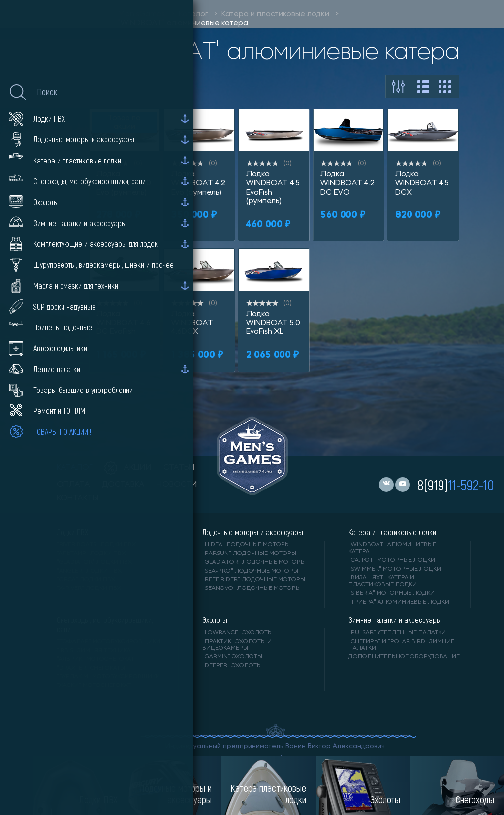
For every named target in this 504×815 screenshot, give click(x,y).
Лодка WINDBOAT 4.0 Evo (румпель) (124, 183)
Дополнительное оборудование (404, 657)
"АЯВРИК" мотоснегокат (95, 659)
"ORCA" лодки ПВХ (86, 580)
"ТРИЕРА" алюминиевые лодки (399, 602)
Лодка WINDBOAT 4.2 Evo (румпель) (198, 183)
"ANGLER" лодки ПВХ (89, 571)
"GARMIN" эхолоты (232, 657)
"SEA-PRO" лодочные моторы (250, 571)
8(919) (456, 485)
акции (128, 468)
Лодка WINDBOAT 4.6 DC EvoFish (124, 323)
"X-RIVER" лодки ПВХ (89, 588)
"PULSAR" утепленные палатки (397, 633)
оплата (73, 485)
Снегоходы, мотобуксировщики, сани (105, 624)
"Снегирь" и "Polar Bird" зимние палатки (401, 645)
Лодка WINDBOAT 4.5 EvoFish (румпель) (273, 188)
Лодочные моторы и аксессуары (253, 532)
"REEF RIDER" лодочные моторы (254, 580)
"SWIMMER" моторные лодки (395, 569)
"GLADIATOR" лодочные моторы (254, 562)
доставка (123, 485)
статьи (179, 468)
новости (177, 485)
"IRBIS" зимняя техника (94, 651)
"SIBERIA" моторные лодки (392, 593)
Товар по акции (125, 123)
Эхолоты (215, 620)
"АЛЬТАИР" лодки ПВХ (91, 554)
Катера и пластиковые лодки (275, 14)
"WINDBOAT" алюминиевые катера (183, 23)
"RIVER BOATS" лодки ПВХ (96, 545)
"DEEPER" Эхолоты (232, 666)
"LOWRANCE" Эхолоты (237, 633)
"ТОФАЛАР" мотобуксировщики (109, 642)
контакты (78, 498)
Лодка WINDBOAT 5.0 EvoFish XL (273, 323)
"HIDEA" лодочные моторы (246, 545)
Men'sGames (142, 14)
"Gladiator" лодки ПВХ (94, 562)
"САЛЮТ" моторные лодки (392, 560)
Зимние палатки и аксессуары (395, 620)
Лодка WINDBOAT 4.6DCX (192, 323)
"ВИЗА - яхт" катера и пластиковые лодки (383, 581)
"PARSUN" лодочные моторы (249, 554)
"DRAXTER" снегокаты (91, 668)
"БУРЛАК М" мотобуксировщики (108, 677)
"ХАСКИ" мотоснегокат (94, 685)
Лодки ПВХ (72, 532)
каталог (75, 468)
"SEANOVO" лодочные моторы (252, 588)
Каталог (193, 14)
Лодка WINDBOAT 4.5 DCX (422, 183)
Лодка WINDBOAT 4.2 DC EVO (347, 183)
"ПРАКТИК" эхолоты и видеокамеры (237, 645)
